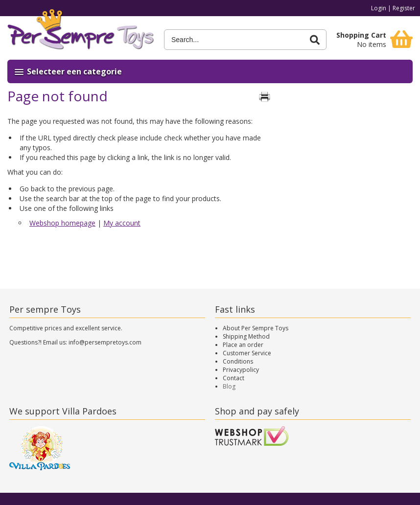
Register (404, 8)
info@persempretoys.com (105, 342)
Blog (229, 386)
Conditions (238, 361)
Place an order (243, 345)
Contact (233, 378)
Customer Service (247, 353)
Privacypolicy (241, 370)
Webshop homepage (62, 223)
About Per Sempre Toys (256, 328)
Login (379, 8)
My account (122, 223)
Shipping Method (246, 336)
